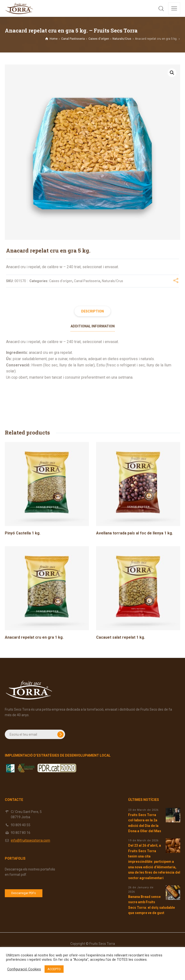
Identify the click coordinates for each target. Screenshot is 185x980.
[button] (172, 73)
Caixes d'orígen (99, 39)
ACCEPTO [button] (54, 969)
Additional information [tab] (93, 326)
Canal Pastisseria (73, 39)
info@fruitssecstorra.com (30, 840)
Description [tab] (92, 311)
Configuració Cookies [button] (24, 969)
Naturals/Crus (122, 39)
